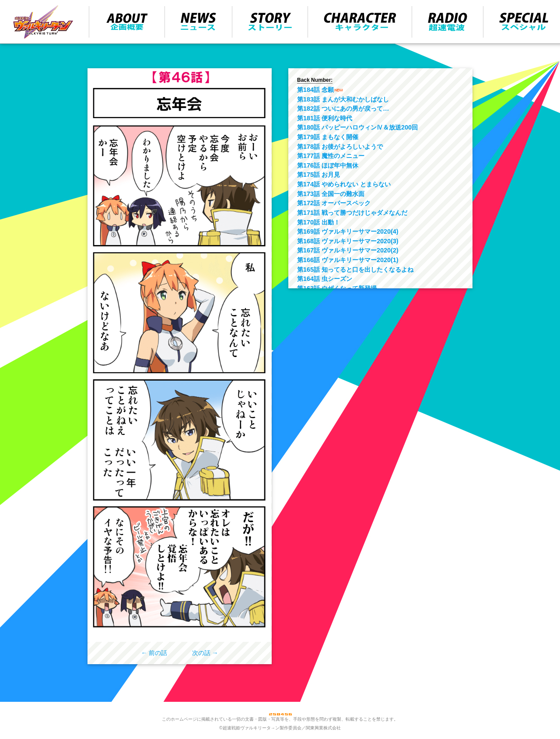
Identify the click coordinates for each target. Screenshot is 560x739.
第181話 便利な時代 (325, 118)
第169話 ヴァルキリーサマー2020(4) (348, 231)
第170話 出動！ (318, 222)
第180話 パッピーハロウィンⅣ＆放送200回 (357, 127)
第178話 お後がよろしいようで (340, 147)
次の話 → (205, 653)
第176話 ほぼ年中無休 (328, 165)
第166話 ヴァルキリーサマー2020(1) (348, 260)
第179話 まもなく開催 (328, 137)
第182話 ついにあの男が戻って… (343, 109)
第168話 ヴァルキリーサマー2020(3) (348, 241)
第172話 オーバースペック (334, 203)
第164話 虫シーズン (325, 279)
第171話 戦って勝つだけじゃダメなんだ (352, 213)
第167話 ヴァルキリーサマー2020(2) (348, 250)
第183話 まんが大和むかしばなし (343, 99)
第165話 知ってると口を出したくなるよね (355, 270)
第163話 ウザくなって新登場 (337, 288)
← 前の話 (154, 653)
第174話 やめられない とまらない (344, 184)
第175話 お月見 (318, 175)
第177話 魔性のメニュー (331, 156)
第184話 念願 (315, 90)
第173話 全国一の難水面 (331, 194)
